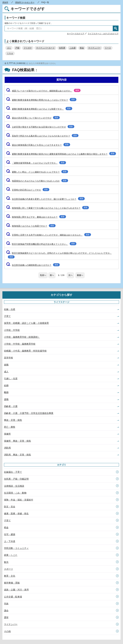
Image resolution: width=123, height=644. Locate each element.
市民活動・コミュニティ (16, 548)
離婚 (6, 392)
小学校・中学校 (12, 330)
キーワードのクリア (76, 34)
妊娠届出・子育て (13, 472)
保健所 (7, 434)
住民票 (62, 48)
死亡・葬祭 (10, 427)
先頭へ (43, 275)
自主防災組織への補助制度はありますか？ (33, 265)
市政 (6, 604)
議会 (6, 610)
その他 (7, 631)
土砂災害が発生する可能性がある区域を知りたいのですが (40, 127)
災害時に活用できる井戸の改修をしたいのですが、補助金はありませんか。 (49, 235)
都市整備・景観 (12, 583)
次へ (70, 275)
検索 (116, 28)
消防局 (7, 448)
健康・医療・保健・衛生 (16, 514)
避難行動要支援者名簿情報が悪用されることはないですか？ (41, 100)
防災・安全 (10, 507)
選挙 (6, 617)
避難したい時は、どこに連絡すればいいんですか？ (37, 172)
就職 (6, 365)
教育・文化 (10, 576)
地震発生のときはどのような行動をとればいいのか (37, 181)
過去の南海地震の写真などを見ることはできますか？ (38, 145)
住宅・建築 (10, 534)
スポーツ (8, 569)
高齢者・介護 (11, 406)
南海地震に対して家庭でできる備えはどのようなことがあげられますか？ (48, 208)
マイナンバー (94, 48)
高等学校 (8, 358)
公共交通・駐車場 (13, 597)
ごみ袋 (72, 48)
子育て (7, 316)
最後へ (80, 275)
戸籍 (17, 48)
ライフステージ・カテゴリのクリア (103, 34)
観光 (6, 562)
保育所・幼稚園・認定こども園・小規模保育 (26, 323)
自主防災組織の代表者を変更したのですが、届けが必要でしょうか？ (45, 199)
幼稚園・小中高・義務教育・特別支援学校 (25, 351)
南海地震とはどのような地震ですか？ (31, 226)
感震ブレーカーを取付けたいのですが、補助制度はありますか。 (43, 91)
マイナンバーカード (45, 48)
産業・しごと (11, 555)
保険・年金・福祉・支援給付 (19, 500)
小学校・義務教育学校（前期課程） (22, 337)
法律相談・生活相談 (14, 486)
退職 (6, 399)
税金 (82, 48)
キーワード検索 (16, 18)
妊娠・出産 (10, 309)
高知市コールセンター (25, 2)
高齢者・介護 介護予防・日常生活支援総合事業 (29, 413)
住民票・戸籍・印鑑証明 (16, 479)
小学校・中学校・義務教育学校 (20, 344)
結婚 (6, 385)
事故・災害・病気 (13, 420)
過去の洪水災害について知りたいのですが (33, 118)
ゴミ (9, 48)
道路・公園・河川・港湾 (16, 590)
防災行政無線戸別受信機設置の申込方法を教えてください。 (41, 244)
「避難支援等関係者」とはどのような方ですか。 (36, 163)
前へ (52, 275)
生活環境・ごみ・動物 (15, 493)
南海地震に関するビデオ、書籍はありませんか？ (36, 217)
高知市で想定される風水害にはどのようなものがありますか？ (42, 136)
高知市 (5, 2)
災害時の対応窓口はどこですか (28, 190)
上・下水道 (10, 541)
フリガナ (28, 48)
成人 (6, 372)
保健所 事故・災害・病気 (17, 441)
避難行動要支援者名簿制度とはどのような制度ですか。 (39, 109)
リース (108, 48)
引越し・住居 (11, 379)
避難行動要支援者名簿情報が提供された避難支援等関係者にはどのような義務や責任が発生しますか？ (61, 154)
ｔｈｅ (10, 53)
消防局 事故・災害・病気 (17, 455)
